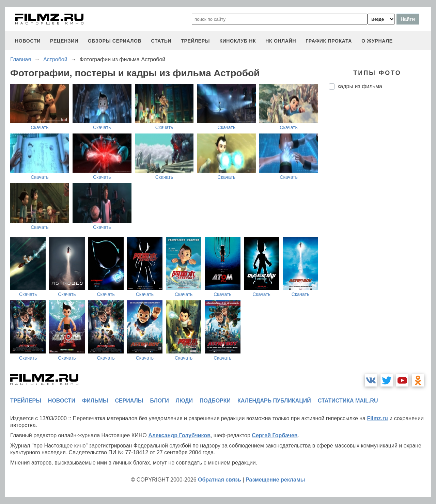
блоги (159, 401)
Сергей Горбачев (275, 435)
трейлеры (195, 41)
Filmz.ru (377, 418)
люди (184, 401)
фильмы (95, 401)
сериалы (129, 401)
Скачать (40, 127)
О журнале (377, 41)
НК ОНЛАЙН (281, 41)
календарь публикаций (274, 401)
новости (28, 41)
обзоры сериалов (115, 41)
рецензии (64, 41)
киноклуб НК (238, 41)
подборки (215, 401)
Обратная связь (220, 480)
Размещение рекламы (275, 480)
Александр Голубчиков (179, 435)
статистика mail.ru (348, 401)
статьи (161, 41)
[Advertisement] (380, 209)
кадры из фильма (360, 86)
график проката (329, 41)
